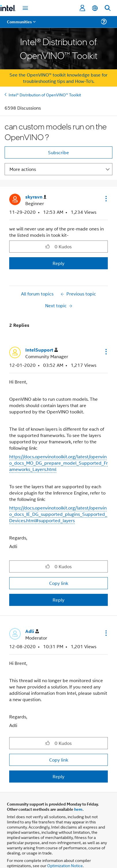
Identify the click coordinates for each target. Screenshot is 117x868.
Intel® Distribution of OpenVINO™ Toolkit (45, 95)
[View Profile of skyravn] (36, 197)
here (78, 809)
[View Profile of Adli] (32, 631)
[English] (95, 8)
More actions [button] (23, 169)
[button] (106, 199)
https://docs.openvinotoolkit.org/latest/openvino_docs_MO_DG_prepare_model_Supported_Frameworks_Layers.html (58, 463)
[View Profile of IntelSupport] (42, 350)
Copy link (59, 583)
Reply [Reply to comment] (58, 600)
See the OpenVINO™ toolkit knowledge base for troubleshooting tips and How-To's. (58, 78)
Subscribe (58, 152)
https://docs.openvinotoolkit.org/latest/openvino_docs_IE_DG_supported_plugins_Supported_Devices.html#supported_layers (58, 514)
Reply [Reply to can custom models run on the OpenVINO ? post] (58, 263)
